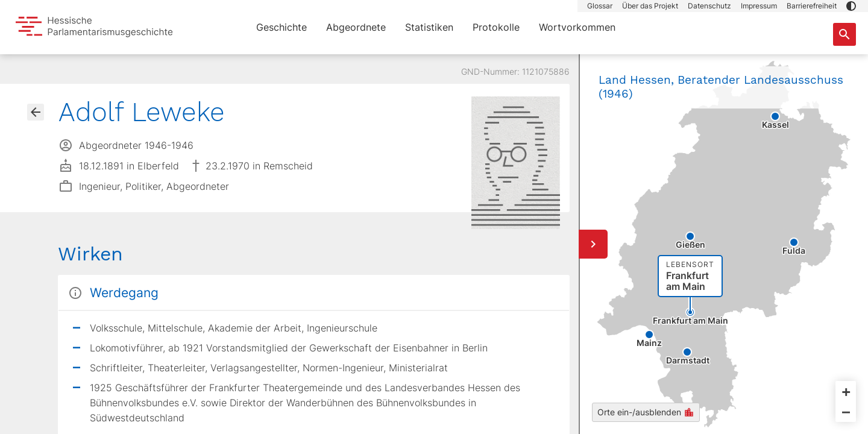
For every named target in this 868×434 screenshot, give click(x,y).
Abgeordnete (356, 27)
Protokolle (496, 27)
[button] (851, 6)
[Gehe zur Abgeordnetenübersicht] (36, 112)
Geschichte (281, 27)
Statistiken (429, 27)
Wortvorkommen (577, 27)
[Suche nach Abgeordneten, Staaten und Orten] (844, 34)
